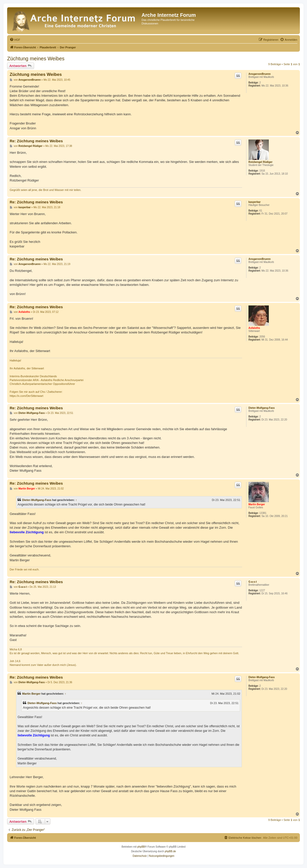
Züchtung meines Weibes (36, 59)
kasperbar (255, 202)
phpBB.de (170, 851)
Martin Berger (257, 504)
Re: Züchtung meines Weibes (36, 141)
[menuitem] (15, 40)
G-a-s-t (253, 582)
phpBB (141, 847)
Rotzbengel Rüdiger (260, 162)
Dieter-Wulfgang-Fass (262, 408)
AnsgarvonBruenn (260, 74)
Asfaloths (254, 328)
